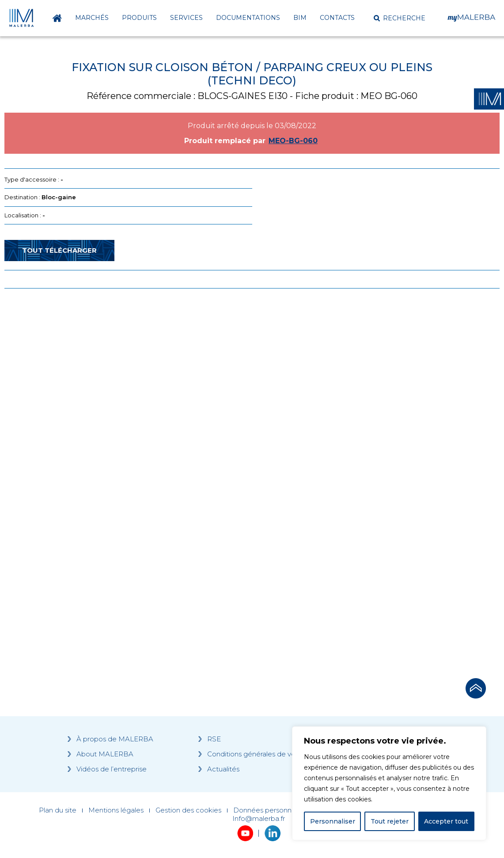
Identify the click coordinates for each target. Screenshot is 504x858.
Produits (139, 18)
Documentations (248, 18)
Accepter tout (446, 821)
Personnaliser (333, 821)
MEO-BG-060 (293, 141)
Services (186, 18)
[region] (389, 783)
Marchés (92, 18)
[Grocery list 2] (369, 463)
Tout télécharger (59, 250)
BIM (300, 18)
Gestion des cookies (188, 810)
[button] (400, 18)
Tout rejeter (390, 821)
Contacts (337, 18)
